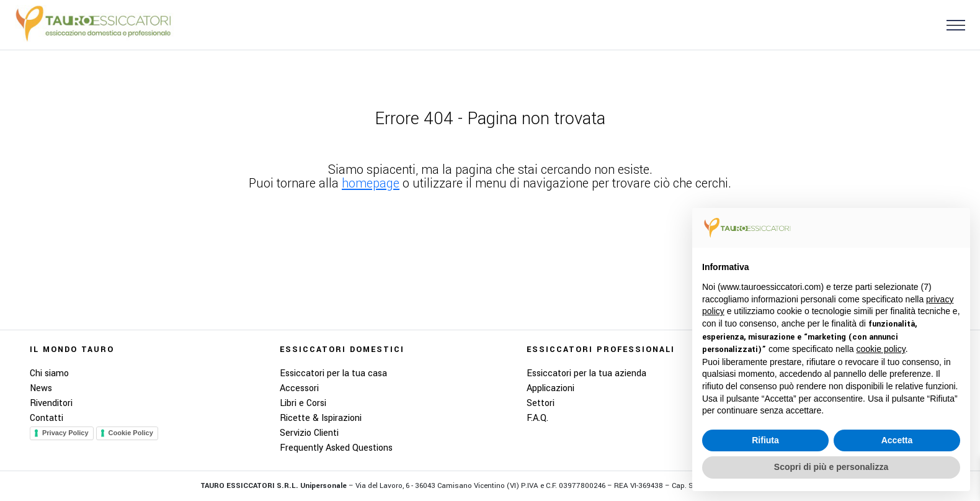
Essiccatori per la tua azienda (586, 373)
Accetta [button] (897, 440)
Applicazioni (550, 388)
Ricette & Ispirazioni (321, 418)
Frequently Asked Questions (336, 448)
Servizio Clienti (309, 433)
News (41, 388)
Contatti (47, 418)
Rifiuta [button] (765, 440)
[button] (951, 25)
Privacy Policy (65, 433)
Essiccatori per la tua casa (333, 373)
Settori (541, 403)
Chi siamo (49, 373)
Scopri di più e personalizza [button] (831, 467)
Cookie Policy (131, 433)
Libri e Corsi (303, 403)
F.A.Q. (537, 418)
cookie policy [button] (881, 349)
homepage (371, 183)
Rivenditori (51, 403)
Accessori (299, 388)
